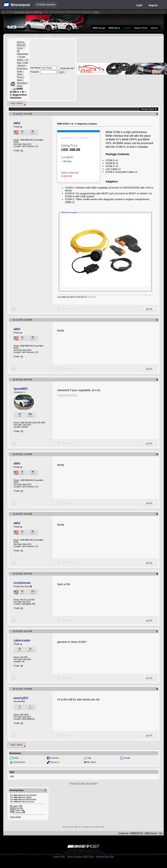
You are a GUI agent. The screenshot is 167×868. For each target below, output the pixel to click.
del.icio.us (55, 762)
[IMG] (12, 810)
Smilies (13, 808)
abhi (17, 123)
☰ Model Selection (46, 5)
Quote (149, 309)
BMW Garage (99, 28)
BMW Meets (114, 28)
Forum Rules (15, 817)
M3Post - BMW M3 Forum (21, 45)
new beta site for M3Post (28, 12)
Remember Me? (66, 68)
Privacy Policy (59, 856)
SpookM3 (20, 389)
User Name (35, 68)
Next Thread (91, 783)
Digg (89, 758)
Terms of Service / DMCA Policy (81, 856)
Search (154, 28)
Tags (12, 772)
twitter (16, 758)
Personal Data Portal (105, 856)
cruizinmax (22, 583)
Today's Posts (141, 28)
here (97, 12)
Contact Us (123, 833)
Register (153, 5)
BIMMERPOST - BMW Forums (144, 833)
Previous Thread (77, 783)
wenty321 (21, 698)
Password (35, 72)
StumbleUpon (19, 762)
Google (127, 758)
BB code (14, 806)
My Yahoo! (92, 762)
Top (161, 833)
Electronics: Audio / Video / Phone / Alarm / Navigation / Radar (22, 77)
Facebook (55, 758)
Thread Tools (147, 109)
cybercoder (22, 640)
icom (12, 776)
